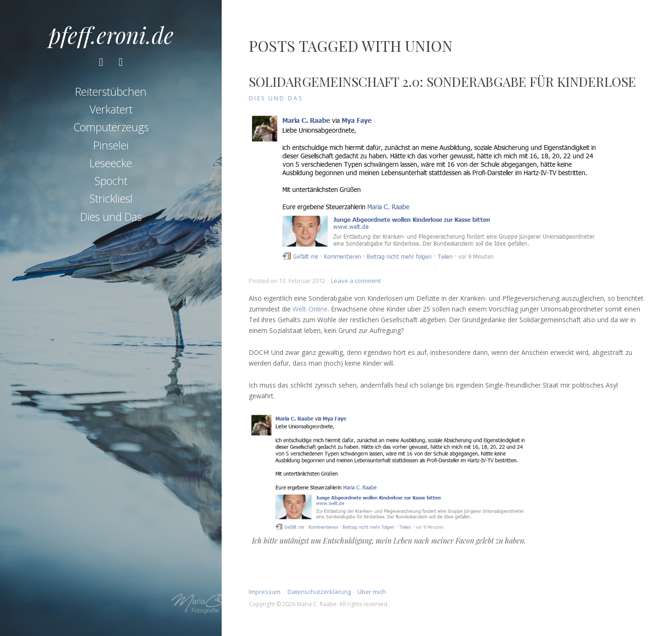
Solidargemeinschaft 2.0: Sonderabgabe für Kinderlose (442, 81)
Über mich (372, 592)
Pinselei (111, 145)
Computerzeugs (111, 127)
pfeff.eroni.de (111, 35)
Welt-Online (310, 309)
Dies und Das (111, 217)
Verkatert (111, 109)
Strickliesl (111, 198)
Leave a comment (356, 281)
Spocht (111, 181)
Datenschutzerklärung (319, 592)
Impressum (265, 592)
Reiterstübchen (111, 92)
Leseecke (111, 163)
